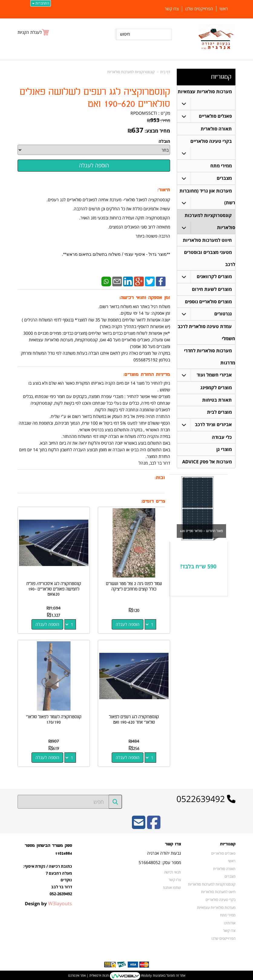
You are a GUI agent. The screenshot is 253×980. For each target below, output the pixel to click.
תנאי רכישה (172, 871)
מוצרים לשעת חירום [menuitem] (212, 291)
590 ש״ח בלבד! (198, 570)
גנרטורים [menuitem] (223, 316)
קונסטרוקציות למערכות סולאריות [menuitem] (212, 883)
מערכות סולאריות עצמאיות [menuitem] (205, 92)
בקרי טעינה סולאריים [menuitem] (211, 141)
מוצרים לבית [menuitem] (219, 415)
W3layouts (60, 902)
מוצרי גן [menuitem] (224, 452)
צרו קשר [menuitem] (172, 9)
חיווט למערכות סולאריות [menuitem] (207, 241)
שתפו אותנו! (172, 886)
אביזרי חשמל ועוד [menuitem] (214, 377)
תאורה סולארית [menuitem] (216, 129)
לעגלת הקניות (30, 32)
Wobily (146, 974)
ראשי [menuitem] (224, 9)
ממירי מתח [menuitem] (221, 166)
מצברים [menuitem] (224, 179)
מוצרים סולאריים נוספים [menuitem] (208, 303)
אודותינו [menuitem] (230, 922)
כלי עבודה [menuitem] (222, 440)
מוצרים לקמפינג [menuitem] (216, 390)
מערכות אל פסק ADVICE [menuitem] (207, 465)
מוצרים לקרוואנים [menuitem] (214, 278)
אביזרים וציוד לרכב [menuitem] (213, 427)
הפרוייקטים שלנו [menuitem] (199, 9)
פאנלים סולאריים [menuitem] (215, 116)
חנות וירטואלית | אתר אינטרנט (89, 974)
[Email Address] (139, 825)
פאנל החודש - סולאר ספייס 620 (201, 534)
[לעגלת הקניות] (34, 32)
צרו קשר (175, 879)
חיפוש (125, 34)
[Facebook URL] (154, 825)
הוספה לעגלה (128, 624)
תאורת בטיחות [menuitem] (217, 402)
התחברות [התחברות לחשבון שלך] (41, 3)
